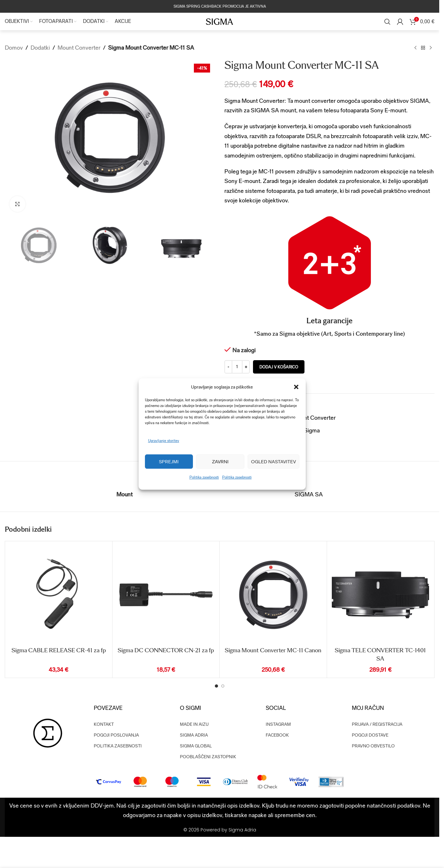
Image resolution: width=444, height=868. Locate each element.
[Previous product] (415, 48)
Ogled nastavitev (273, 462)
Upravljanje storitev (164, 441)
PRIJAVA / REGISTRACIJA (377, 724)
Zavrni (220, 462)
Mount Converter (79, 48)
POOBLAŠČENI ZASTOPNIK (208, 757)
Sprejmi (169, 462)
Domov (14, 48)
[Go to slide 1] (216, 686)
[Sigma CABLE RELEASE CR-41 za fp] (59, 595)
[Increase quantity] (246, 367)
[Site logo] (220, 21)
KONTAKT (104, 724)
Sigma (312, 430)
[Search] (387, 22)
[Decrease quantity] (228, 367)
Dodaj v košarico (279, 367)
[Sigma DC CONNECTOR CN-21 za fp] (166, 595)
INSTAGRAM (278, 724)
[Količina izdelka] (237, 367)
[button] (296, 387)
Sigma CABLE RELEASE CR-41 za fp (59, 650)
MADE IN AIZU (194, 724)
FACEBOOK (277, 735)
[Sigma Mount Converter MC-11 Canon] (273, 595)
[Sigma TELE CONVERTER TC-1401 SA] (381, 595)
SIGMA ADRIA (194, 735)
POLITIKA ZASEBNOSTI (118, 746)
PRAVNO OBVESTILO (373, 746)
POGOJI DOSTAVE (370, 735)
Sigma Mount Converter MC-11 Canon (273, 650)
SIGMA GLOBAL (196, 746)
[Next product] (431, 48)
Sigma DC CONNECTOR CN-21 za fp (166, 650)
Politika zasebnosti (204, 478)
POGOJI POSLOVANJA (116, 735)
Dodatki (40, 48)
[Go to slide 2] (223, 686)
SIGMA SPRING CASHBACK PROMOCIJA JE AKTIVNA (220, 6)
